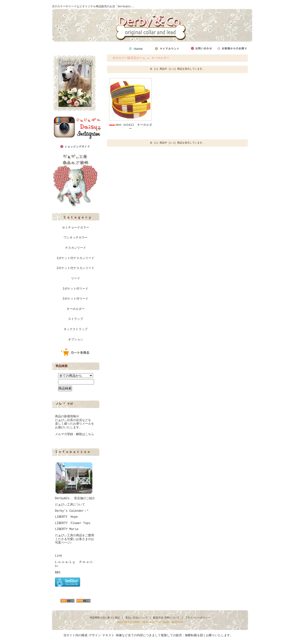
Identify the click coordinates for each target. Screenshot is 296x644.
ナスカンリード (76, 248)
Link (59, 556)
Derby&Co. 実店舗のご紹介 (75, 498)
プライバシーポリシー (197, 618)
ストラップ (76, 319)
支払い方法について (137, 618)
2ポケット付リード (75, 299)
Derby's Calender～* (72, 511)
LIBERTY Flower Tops (73, 523)
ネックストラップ (76, 329)
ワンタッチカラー (76, 238)
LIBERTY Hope (66, 517)
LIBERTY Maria (67, 529)
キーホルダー (76, 309)
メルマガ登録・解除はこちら (75, 434)
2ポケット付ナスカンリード (75, 268)
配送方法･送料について (166, 618)
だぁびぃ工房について (70, 505)
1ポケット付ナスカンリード (75, 258)
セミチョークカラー (76, 228)
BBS (58, 573)
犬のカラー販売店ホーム (129, 58)
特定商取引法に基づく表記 (105, 618)
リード (76, 279)
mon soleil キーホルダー (130, 127)
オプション (76, 340)
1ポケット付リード (75, 289)
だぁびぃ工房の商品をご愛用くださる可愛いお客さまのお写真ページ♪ (75, 539)
